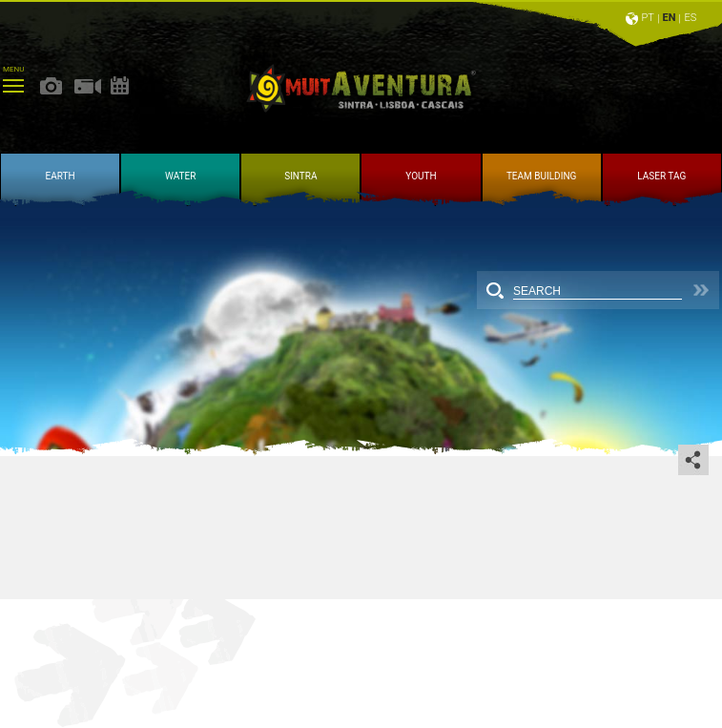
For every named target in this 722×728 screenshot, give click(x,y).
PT (647, 18)
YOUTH (421, 176)
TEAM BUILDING (541, 176)
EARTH (61, 176)
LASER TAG (661, 176)
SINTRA (300, 176)
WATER (180, 176)
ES (691, 18)
